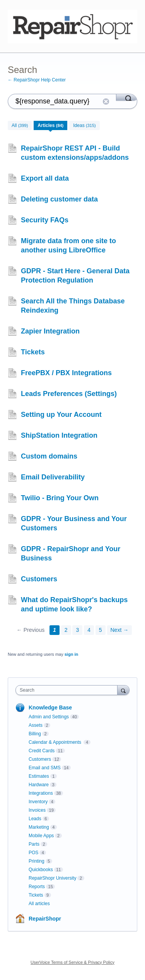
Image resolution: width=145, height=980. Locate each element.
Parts (34, 844)
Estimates (39, 776)
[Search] (127, 97)
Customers (39, 579)
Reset (106, 102)
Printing (37, 861)
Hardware (39, 785)
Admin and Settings (49, 717)
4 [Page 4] (89, 630)
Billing (35, 734)
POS (33, 853)
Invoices (37, 810)
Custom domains (49, 456)
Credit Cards (42, 751)
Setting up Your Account (61, 415)
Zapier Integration (50, 331)
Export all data (45, 178)
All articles (39, 904)
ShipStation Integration (59, 435)
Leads (35, 819)
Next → (120, 630)
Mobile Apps (41, 836)
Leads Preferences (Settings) (69, 394)
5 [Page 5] (101, 630)
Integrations (41, 793)
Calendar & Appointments (55, 742)
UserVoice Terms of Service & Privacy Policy (72, 962)
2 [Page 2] (66, 630)
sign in (71, 654)
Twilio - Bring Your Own (60, 498)
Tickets (33, 352)
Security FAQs (45, 220)
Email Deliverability (53, 477)
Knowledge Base (50, 707)
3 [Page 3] (77, 630)
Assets (36, 725)
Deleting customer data (59, 199)
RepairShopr (45, 919)
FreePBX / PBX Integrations (66, 373)
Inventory (38, 802)
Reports (37, 887)
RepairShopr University (52, 878)
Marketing (39, 827)
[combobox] (68, 690)
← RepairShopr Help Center (37, 80)
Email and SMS (45, 768)
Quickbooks (41, 870)
